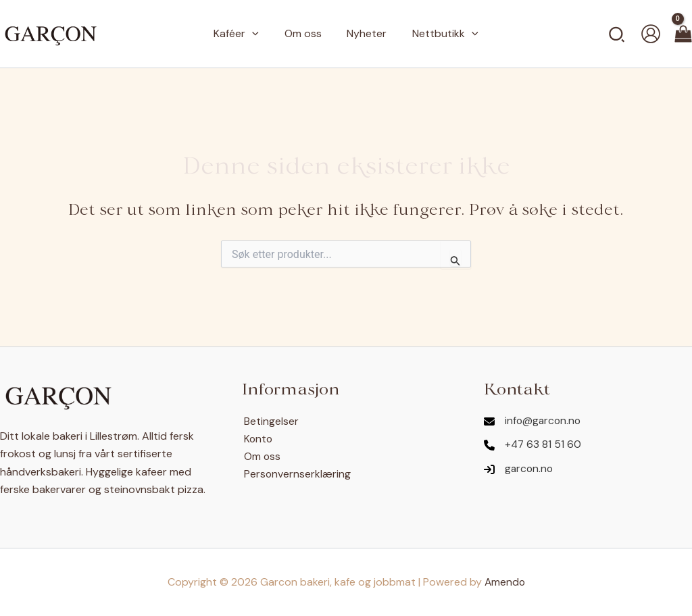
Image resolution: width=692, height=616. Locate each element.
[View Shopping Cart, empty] (683, 34)
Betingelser (269, 421)
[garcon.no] (519, 470)
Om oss (261, 456)
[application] (258, 34)
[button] (617, 34)
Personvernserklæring (296, 474)
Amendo (505, 582)
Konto (257, 439)
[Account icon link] (651, 34)
